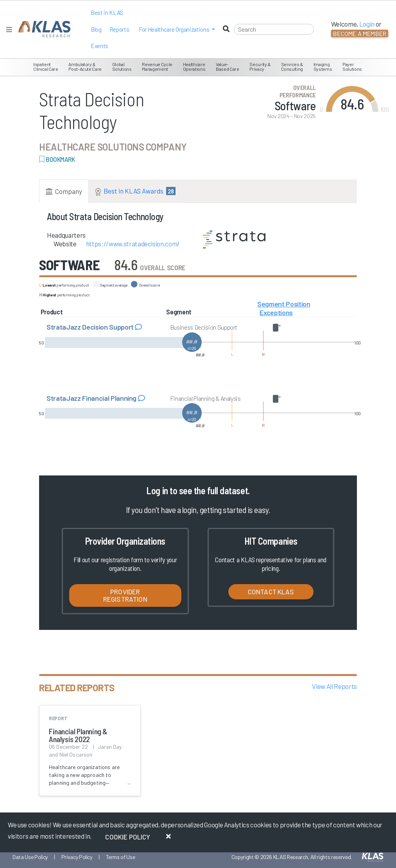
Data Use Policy (30, 857)
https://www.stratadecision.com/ (133, 244)
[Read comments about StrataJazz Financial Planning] (142, 398)
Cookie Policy (128, 837)
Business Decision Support (204, 327)
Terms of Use (121, 857)
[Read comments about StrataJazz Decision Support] (138, 327)
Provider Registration (125, 595)
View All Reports (334, 686)
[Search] (274, 29)
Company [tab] (64, 191)
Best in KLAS (107, 13)
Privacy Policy (77, 857)
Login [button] (367, 24)
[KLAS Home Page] (42, 29)
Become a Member (360, 33)
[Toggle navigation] (9, 30)
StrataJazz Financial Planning (92, 398)
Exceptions (276, 312)
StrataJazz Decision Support (91, 327)
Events (99, 46)
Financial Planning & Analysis (205, 398)
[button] (177, 30)
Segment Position (284, 304)
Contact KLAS (271, 592)
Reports (119, 29)
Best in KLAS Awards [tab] (135, 191)
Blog (96, 29)
